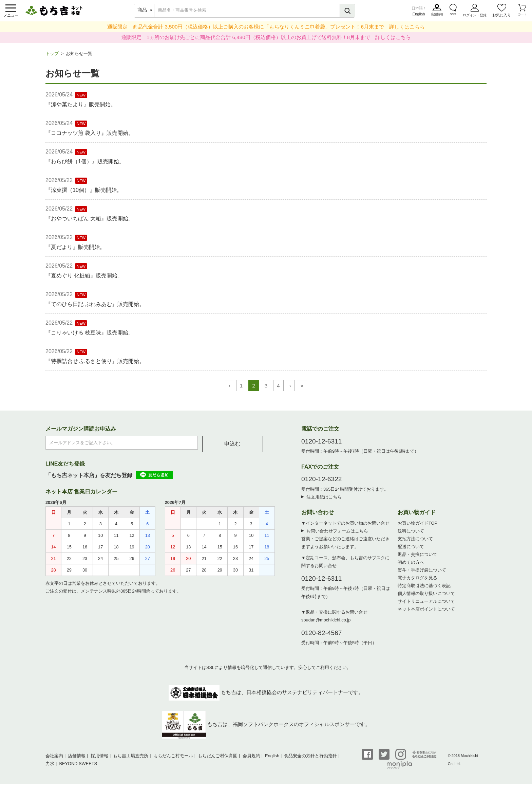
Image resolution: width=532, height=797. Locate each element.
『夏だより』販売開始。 (75, 250)
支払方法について (415, 542)
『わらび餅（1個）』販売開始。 (85, 165)
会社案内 (54, 759)
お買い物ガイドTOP (417, 527)
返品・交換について (417, 558)
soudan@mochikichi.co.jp (326, 623)
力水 (50, 767)
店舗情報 (437, 17)
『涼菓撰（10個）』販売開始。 (84, 193)
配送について (411, 550)
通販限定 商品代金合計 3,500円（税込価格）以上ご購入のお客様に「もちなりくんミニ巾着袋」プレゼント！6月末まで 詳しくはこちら (266, 30)
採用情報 (99, 759)
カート (522, 17)
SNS (453, 17)
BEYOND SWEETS (78, 767)
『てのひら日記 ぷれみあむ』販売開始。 (95, 307)
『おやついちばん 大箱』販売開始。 (90, 222)
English (419, 16)
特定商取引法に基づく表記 (424, 589)
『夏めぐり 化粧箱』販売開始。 (84, 279)
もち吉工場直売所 (131, 759)
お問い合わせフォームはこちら (337, 534)
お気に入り (502, 17)
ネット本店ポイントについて (426, 612)
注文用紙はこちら (324, 500)
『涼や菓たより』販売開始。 (81, 108)
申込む (232, 447)
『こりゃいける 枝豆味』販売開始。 (90, 336)
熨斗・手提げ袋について (422, 573)
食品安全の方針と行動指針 (310, 759)
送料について (411, 534)
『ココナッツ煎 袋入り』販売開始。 (90, 136)
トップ (52, 57)
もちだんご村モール (173, 759)
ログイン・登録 (475, 17)
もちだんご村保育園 (218, 759)
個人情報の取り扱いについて (426, 597)
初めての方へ (411, 566)
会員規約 (251, 759)
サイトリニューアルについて (426, 605)
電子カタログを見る (417, 581)
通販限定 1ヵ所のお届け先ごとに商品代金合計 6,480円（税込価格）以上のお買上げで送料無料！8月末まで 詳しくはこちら (266, 41)
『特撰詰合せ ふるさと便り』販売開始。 (95, 365)
